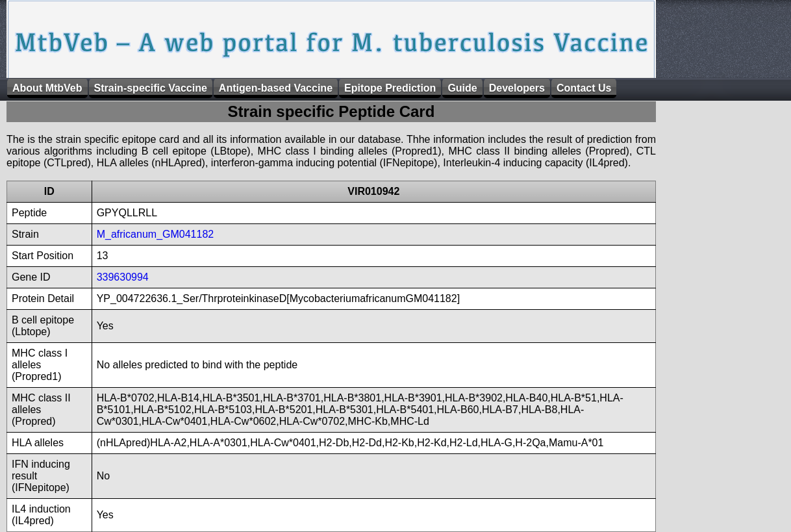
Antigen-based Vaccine (276, 88)
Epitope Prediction (390, 88)
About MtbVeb (47, 88)
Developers (517, 88)
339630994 (123, 277)
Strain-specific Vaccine (151, 88)
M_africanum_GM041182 (156, 234)
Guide (462, 88)
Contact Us (584, 88)
